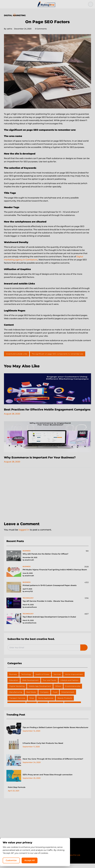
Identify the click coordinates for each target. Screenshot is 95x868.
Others (58, 691)
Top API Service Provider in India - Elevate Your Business (48, 606)
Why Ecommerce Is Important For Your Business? (43, 462)
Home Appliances (46, 703)
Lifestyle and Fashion (69, 685)
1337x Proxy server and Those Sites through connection (48, 779)
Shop (32, 703)
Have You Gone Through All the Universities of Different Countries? (53, 763)
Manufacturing (16, 697)
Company (44, 697)
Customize (43, 860)
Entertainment (68, 697)
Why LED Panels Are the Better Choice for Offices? (45, 558)
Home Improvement (74, 679)
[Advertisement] (47, 499)
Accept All (62, 860)
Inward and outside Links (17, 354)
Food (55, 697)
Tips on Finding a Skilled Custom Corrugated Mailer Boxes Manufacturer (55, 732)
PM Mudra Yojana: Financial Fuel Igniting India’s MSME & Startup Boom (55, 574)
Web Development (30, 685)
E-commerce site (73, 691)
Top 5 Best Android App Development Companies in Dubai (49, 621)
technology (28, 602)
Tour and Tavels (49, 685)
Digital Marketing (15, 15)
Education (14, 685)
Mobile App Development (40, 691)
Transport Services (17, 703)
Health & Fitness (42, 679)
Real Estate (31, 697)
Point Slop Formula (17, 792)
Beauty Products (65, 703)
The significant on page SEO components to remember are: (58, 354)
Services (57, 679)
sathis (8, 29)
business (27, 555)
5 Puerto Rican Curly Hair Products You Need (43, 748)
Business (13, 679)
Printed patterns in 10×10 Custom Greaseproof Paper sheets (50, 590)
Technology (26, 679)
